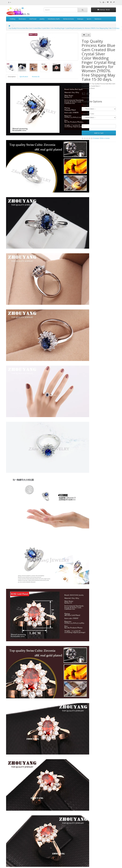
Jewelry (42, 19)
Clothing (12, 19)
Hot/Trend (33, 19)
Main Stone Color (89, 114)
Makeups (80, 19)
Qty (83, 122)
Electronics (22, 19)
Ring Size (86, 105)
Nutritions (98, 19)
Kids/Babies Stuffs (54, 19)
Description (12, 77)
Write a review (105, 138)
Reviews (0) (36, 77)
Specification (24, 77)
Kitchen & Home (69, 19)
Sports (89, 19)
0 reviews (96, 138)
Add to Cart (99, 133)
